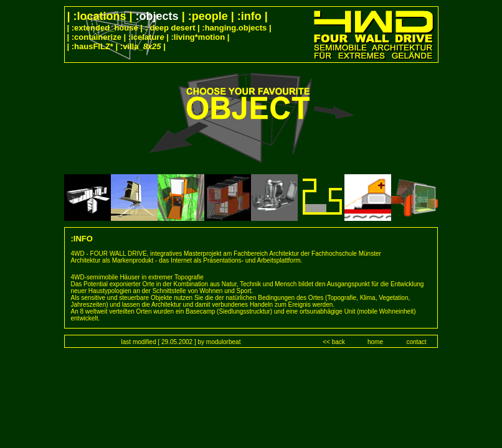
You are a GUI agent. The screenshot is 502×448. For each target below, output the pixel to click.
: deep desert (170, 28)
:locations (100, 16)
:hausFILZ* (92, 46)
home (375, 342)
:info (249, 16)
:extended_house (105, 28)
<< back (334, 342)
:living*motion (198, 37)
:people (210, 16)
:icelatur (146, 37)
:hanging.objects (234, 28)
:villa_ (141, 46)
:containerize (97, 37)
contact (416, 342)
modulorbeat (224, 342)
